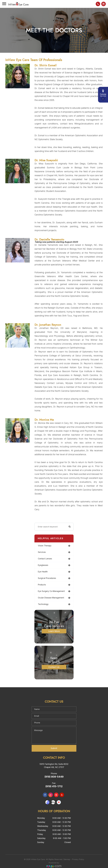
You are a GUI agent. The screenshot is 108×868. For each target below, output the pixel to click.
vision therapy (45, 546)
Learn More (54, 631)
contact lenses (45, 559)
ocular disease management (51, 598)
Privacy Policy (78, 859)
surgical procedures (47, 578)
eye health (43, 572)
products (42, 585)
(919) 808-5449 (54, 777)
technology (43, 604)
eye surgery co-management (51, 591)
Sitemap (67, 859)
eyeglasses (43, 565)
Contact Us (54, 667)
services (42, 552)
